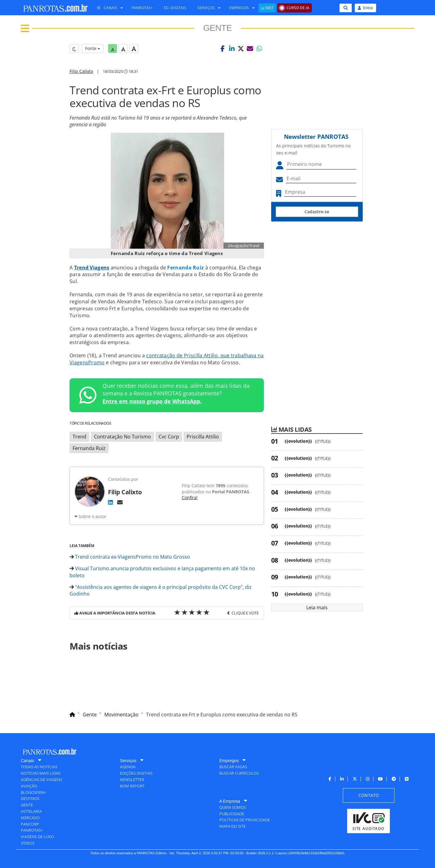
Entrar (365, 8)
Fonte (93, 48)
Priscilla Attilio (203, 437)
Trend (79, 437)
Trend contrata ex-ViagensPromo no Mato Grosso (130, 557)
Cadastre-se (317, 212)
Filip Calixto (81, 71)
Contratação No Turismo (122, 437)
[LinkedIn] (110, 502)
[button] (223, 49)
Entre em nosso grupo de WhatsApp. (152, 401)
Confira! (190, 497)
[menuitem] (108, 8)
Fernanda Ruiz (89, 448)
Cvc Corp (169, 437)
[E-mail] (120, 502)
